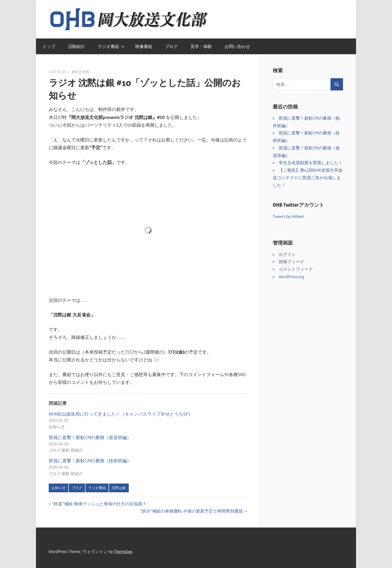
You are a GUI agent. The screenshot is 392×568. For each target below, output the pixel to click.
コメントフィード (296, 269)
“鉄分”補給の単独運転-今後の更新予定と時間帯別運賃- (192, 511)
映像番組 (144, 46)
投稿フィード (291, 262)
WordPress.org (291, 277)
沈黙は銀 (119, 488)
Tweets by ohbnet (288, 216)
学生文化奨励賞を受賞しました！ (311, 163)
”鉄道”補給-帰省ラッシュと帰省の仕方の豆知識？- (99, 504)
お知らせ (58, 488)
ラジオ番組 (111, 46)
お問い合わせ (237, 46)
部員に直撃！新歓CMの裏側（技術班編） (90, 461)
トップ (49, 46)
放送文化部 (80, 72)
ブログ (171, 46)
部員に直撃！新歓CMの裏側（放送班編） (90, 438)
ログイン (287, 254)
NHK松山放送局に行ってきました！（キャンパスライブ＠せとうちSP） (121, 414)
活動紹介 (76, 46)
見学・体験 (201, 46)
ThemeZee (123, 551)
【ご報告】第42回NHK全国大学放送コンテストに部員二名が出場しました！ (308, 178)
